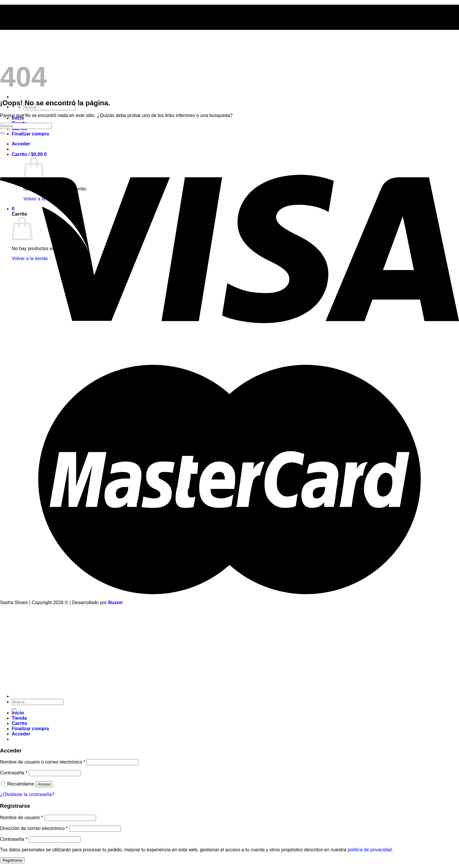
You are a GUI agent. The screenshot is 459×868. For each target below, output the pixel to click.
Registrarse (12, 860)
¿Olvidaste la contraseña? (27, 794)
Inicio (18, 713)
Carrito (19, 723)
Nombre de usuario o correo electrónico (43, 762)
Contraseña (14, 773)
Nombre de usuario (22, 818)
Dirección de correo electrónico (34, 828)
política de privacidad (370, 850)
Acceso (44, 784)
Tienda (19, 718)
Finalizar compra (30, 134)
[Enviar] (2, 133)
